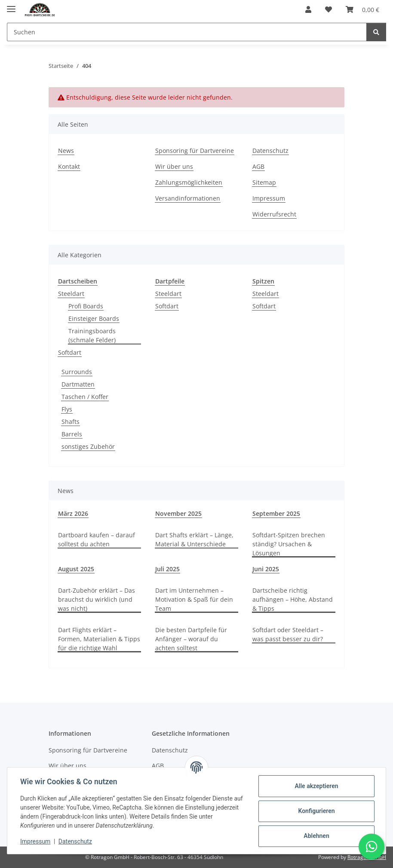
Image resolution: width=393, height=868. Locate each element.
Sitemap (264, 182)
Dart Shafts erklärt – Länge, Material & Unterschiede (194, 539)
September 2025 (276, 513)
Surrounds (77, 372)
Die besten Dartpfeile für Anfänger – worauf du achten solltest (191, 639)
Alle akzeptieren (315, 786)
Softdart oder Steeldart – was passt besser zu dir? (288, 634)
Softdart (70, 352)
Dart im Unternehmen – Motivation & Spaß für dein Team (194, 599)
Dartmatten (78, 384)
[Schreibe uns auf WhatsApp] (372, 847)
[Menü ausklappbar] (11, 5)
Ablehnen (315, 836)
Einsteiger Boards (94, 318)
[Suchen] (376, 32)
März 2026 (73, 513)
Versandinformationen (188, 198)
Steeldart (71, 294)
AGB (258, 166)
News (66, 151)
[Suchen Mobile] (187, 32)
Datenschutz (76, 841)
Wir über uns (174, 166)
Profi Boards (86, 306)
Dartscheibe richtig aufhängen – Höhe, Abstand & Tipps (293, 599)
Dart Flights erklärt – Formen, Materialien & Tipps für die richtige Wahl (99, 639)
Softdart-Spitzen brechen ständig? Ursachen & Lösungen (289, 544)
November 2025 (178, 513)
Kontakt (69, 166)
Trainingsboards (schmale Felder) (92, 335)
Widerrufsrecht (274, 214)
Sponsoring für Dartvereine (195, 151)
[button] (308, 9)
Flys (67, 409)
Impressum (36, 841)
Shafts (71, 422)
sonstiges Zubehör (88, 446)
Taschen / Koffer (85, 397)
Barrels (72, 434)
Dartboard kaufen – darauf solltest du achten (97, 539)
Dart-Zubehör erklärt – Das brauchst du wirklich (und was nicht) (97, 599)
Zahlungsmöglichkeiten (189, 182)
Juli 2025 (167, 569)
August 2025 (76, 569)
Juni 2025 (266, 569)
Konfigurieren (315, 811)
